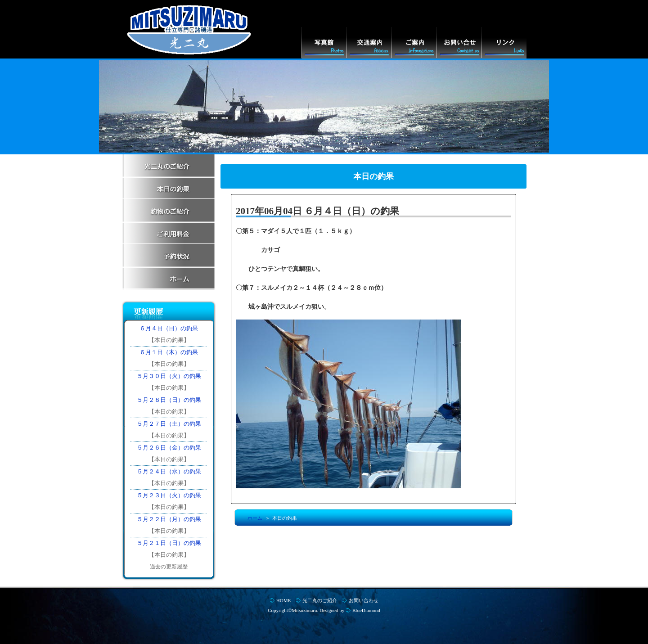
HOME (283, 600)
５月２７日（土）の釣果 (169, 424)
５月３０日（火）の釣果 (169, 376)
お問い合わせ (364, 600)
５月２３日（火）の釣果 (169, 495)
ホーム (255, 518)
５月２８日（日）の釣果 (169, 400)
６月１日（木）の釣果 (169, 352)
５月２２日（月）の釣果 (169, 519)
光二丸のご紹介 (320, 600)
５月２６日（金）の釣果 (169, 448)
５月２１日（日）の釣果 (169, 543)
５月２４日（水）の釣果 (169, 471)
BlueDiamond (366, 610)
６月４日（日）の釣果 (169, 328)
